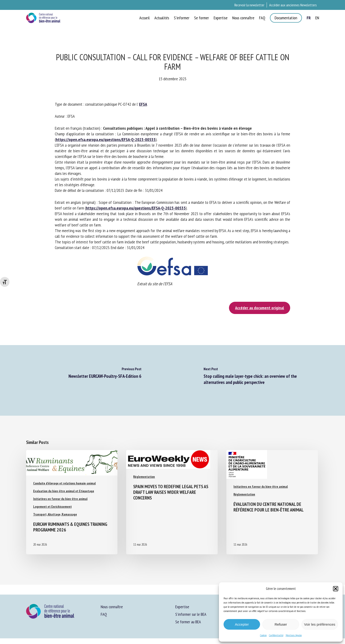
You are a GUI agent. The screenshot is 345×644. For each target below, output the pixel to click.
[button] (336, 589)
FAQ (104, 614)
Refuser (281, 624)
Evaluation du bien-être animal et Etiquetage (64, 491)
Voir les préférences (320, 624)
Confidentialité (276, 635)
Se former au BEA (188, 622)
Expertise (182, 607)
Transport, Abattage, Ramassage (55, 514)
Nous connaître (112, 607)
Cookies (263, 635)
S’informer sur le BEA (191, 614)
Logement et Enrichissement (52, 507)
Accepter (242, 624)
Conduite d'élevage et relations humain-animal (64, 483)
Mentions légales (294, 635)
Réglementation (144, 476)
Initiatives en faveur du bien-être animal (60, 499)
